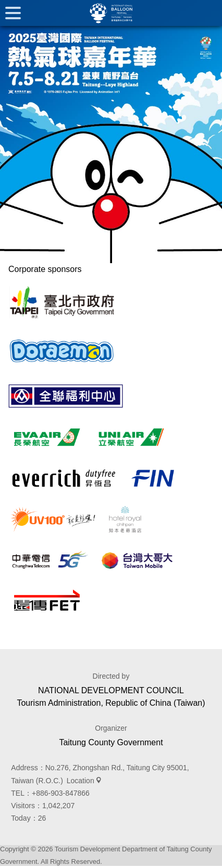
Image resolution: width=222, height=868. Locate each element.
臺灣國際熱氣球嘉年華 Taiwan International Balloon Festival (111, 13)
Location (81, 781)
